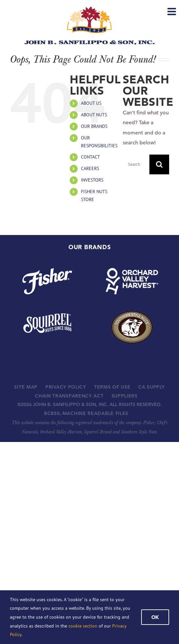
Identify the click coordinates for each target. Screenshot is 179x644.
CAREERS (90, 168)
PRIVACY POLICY (66, 387)
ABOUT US (91, 103)
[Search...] (136, 164)
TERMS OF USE (112, 387)
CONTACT (90, 157)
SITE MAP (26, 387)
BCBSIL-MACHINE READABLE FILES (86, 413)
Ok (155, 617)
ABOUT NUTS (94, 115)
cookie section (83, 626)
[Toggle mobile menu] (172, 12)
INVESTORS (92, 180)
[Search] (159, 164)
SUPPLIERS (125, 396)
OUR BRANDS (94, 126)
